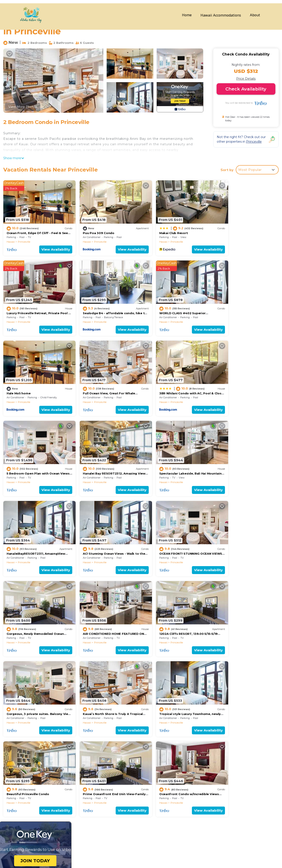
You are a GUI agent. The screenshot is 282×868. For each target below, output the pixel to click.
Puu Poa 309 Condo (92, 229)
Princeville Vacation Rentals (31, 772)
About (255, 15)
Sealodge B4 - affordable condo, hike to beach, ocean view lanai (196, 800)
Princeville (24, 238)
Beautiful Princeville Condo (98, 610)
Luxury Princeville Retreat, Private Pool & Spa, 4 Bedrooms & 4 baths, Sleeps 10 (208, 793)
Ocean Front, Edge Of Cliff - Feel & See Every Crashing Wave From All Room (206, 772)
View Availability (49, 245)
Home (187, 15)
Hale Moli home (158, 305)
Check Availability (246, 89)
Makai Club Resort (161, 229)
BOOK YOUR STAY (182, 849)
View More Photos (23, 107)
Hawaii (11, 238)
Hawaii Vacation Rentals (28, 779)
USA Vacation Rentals (26, 786)
